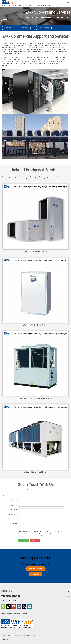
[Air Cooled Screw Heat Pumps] (35, 437)
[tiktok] (8, 606)
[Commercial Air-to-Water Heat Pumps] (35, 364)
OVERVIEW (8, 28)
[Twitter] (24, 606)
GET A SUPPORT (44, 28)
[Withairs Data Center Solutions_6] (35, 136)
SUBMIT (24, 540)
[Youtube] (14, 606)
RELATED (25, 28)
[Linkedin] (29, 606)
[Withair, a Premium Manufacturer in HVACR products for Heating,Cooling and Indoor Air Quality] (17, 624)
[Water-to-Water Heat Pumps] (35, 290)
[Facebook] (19, 606)
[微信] (3, 606)
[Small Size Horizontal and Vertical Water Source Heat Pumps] (35, 217)
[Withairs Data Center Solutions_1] (35, 92)
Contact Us (35, 574)
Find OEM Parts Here (35, 569)
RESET (35, 540)
